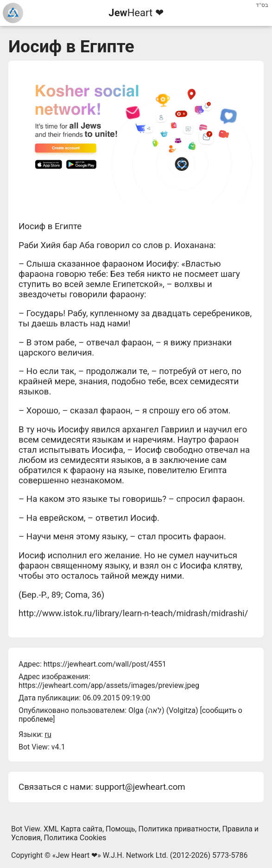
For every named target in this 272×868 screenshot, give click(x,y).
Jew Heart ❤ (76, 855)
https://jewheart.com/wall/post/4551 (105, 664)
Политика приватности (179, 829)
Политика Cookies (75, 838)
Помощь (120, 829)
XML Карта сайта (73, 829)
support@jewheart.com (140, 787)
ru (48, 734)
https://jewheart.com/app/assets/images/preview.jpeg (109, 685)
